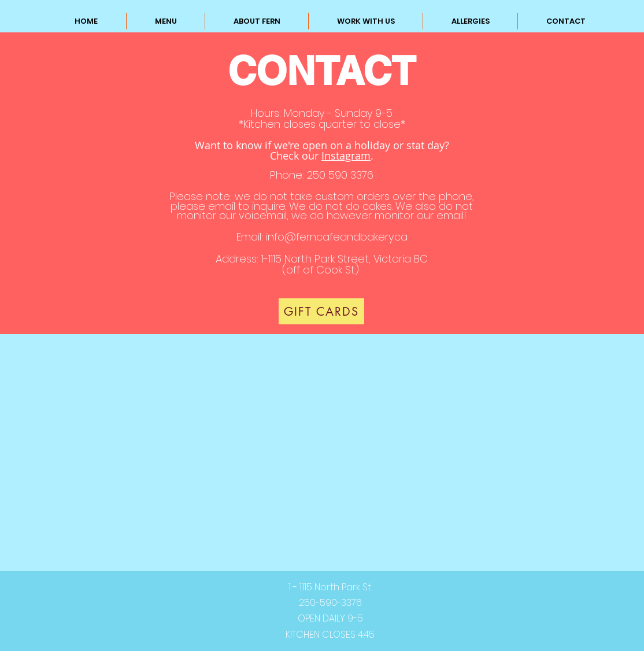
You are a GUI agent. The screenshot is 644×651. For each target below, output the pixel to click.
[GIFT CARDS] (321, 311)
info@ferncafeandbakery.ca (337, 237)
